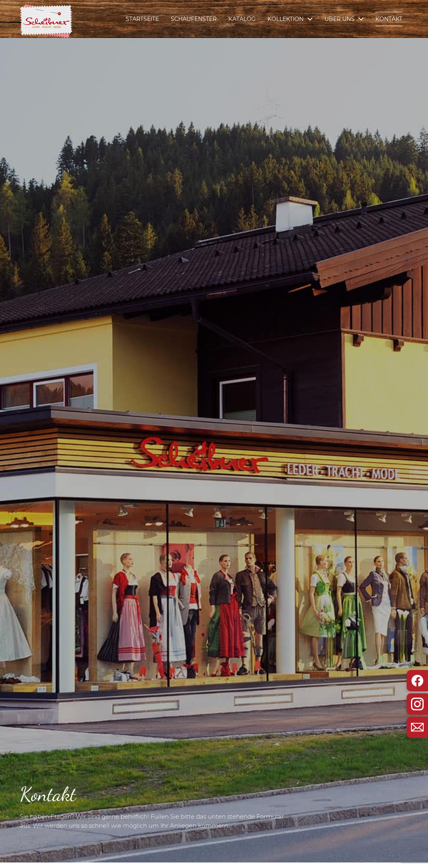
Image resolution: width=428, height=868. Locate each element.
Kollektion (286, 19)
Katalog (242, 19)
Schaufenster (194, 19)
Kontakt (389, 19)
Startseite (142, 19)
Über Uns (339, 19)
